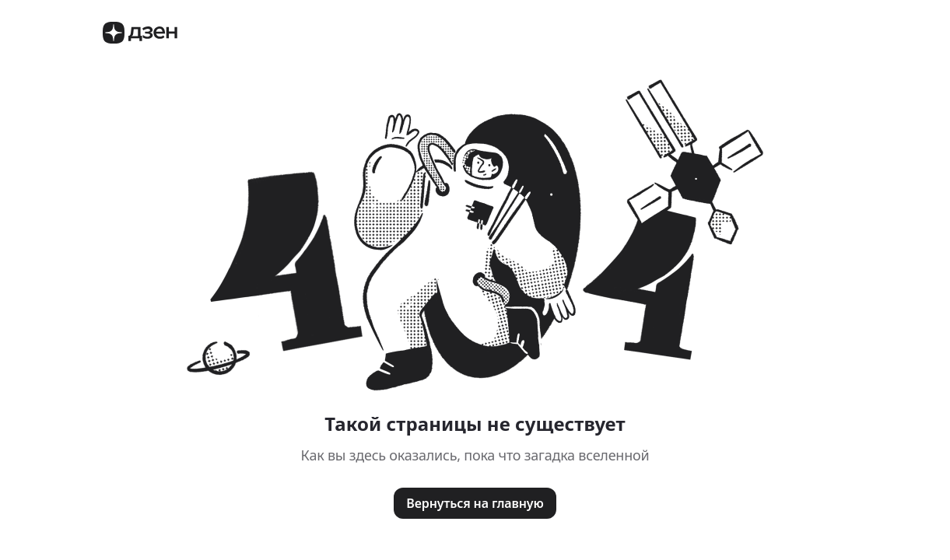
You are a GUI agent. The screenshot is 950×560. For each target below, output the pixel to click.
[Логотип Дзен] (140, 39)
